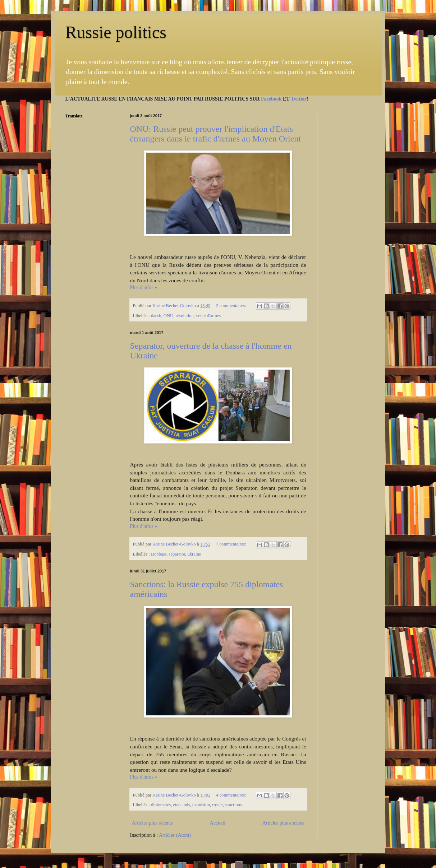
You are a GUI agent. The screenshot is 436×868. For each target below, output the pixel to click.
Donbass (159, 554)
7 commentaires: (232, 544)
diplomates (161, 805)
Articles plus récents (152, 823)
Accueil (218, 823)
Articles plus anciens (283, 823)
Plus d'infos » (144, 287)
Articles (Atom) (175, 835)
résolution (184, 316)
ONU (168, 316)
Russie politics (116, 32)
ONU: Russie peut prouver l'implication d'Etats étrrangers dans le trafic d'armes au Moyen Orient (215, 134)
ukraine (194, 554)
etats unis (181, 805)
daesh (156, 316)
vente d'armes (208, 316)
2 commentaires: (232, 306)
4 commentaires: (232, 795)
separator (177, 554)
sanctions (233, 805)
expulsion (201, 805)
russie (217, 805)
